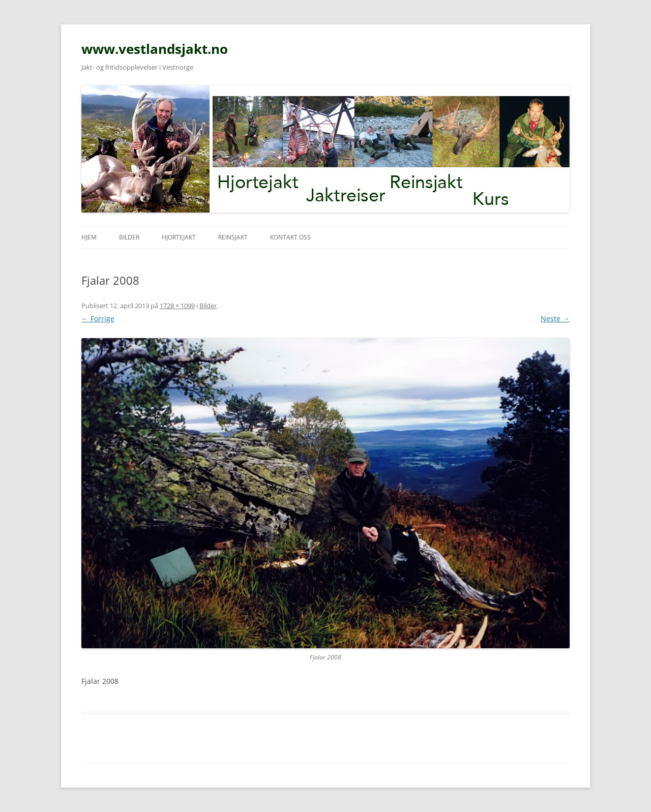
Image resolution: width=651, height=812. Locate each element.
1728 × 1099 (177, 306)
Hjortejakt (179, 237)
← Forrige (98, 319)
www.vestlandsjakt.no (155, 49)
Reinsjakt (233, 237)
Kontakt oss (290, 237)
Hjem (89, 237)
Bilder (129, 237)
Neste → (555, 319)
